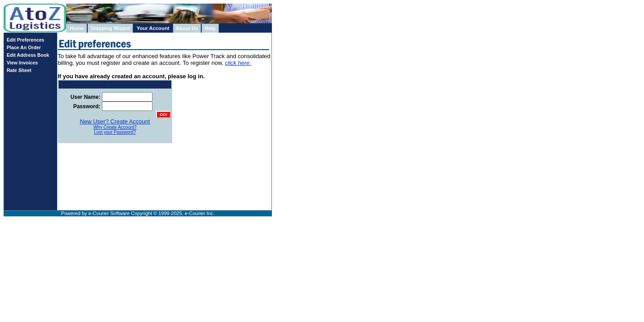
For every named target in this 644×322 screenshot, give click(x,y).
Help (210, 28)
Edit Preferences (24, 40)
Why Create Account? (115, 127)
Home (77, 28)
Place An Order (23, 47)
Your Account (153, 28)
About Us (187, 28)
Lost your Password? (115, 132)
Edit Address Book (27, 55)
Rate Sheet (18, 70)
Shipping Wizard (110, 28)
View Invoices (21, 63)
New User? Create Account (115, 121)
